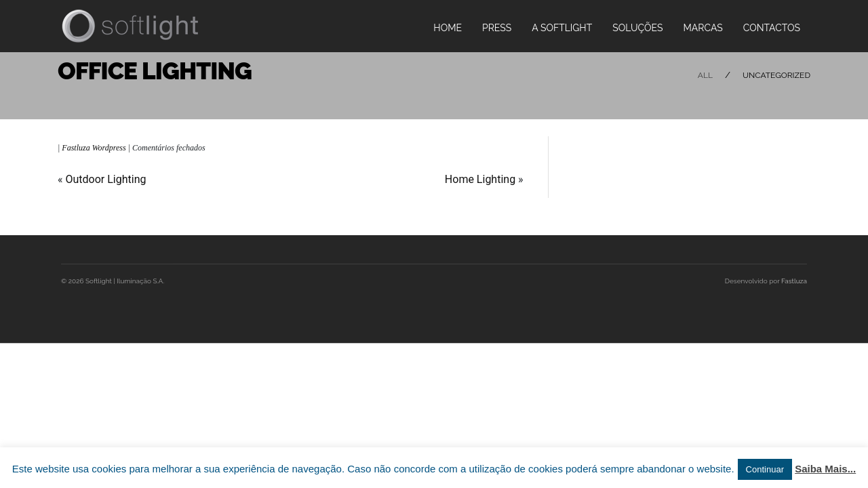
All (705, 75)
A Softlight (562, 28)
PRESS (497, 28)
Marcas (703, 28)
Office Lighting (155, 71)
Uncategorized (776, 75)
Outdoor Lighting (105, 179)
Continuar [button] (765, 469)
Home (448, 28)
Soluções (637, 28)
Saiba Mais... (825, 469)
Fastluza (794, 281)
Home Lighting (480, 179)
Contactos (772, 28)
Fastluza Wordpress (94, 148)
